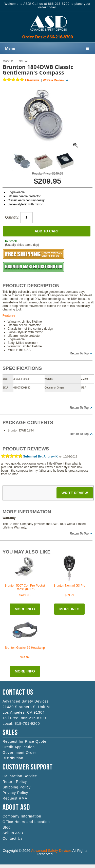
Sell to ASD (13, 833)
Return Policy (15, 782)
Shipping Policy (17, 787)
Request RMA (15, 798)
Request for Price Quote (24, 741)
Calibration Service (20, 776)
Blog (7, 827)
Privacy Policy (15, 793)
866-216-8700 (33, 718)
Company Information (22, 816)
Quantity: (19, 217)
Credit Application (19, 747)
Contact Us (13, 838)
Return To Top (79, 353)
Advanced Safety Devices (51, 851)
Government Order (19, 753)
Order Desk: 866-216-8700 (48, 37)
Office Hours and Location (26, 822)
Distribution (13, 758)
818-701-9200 (27, 724)
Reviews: (32, 80)
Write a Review (53, 80)
